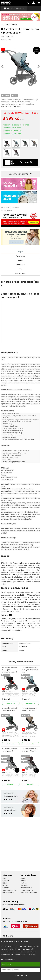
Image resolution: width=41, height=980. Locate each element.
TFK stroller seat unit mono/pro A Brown (29, 750)
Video (21, 260)
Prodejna (6, 885)
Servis (23, 878)
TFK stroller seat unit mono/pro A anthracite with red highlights (10, 671)
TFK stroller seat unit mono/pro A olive (10, 709)
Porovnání (24, 885)
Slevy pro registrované (29, 893)
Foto (20, 269)
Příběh (5, 883)
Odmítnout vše (20, 975)
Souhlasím (6, 964)
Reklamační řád (8, 893)
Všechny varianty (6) (20, 174)
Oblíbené (24, 883)
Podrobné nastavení (10, 970)
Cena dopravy (20, 273)
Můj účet (24, 881)
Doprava (6, 881)
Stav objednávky (26, 888)
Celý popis (17, 106)
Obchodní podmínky (10, 890)
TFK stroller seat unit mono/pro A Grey (10, 750)
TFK (10, 40)
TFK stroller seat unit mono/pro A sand (29, 709)
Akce (4, 878)
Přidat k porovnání (10, 207)
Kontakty (6, 888)
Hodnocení (21, 265)
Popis (20, 252)
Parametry (21, 256)
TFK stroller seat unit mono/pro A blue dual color (30, 670)
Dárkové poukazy (27, 890)
